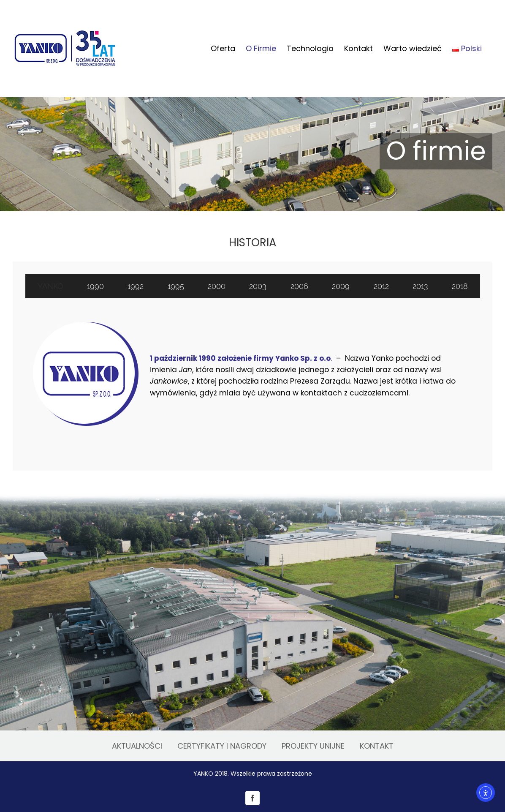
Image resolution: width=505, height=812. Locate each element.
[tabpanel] (252, 376)
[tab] (50, 286)
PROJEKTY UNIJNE (313, 746)
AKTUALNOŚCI (137, 746)
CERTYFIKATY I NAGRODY (222, 746)
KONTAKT (377, 746)
